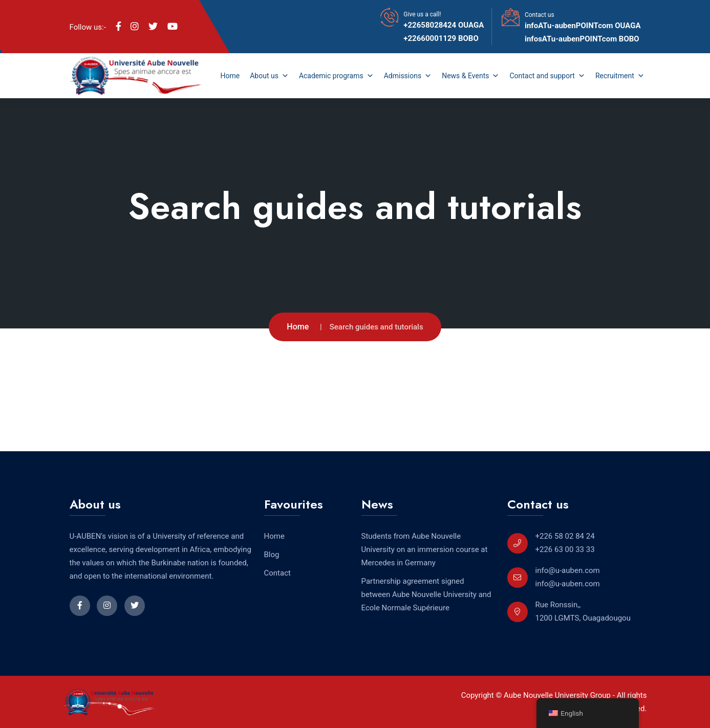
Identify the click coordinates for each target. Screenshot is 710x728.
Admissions (408, 76)
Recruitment (620, 76)
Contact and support (547, 76)
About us (269, 76)
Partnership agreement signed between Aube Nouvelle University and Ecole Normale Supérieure (426, 594)
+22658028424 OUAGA (444, 25)
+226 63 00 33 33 (565, 549)
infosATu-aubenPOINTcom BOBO (582, 39)
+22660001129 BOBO (441, 38)
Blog (272, 555)
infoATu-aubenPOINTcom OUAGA (583, 26)
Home (230, 76)
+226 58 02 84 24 (565, 536)
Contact (277, 573)
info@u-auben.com (568, 570)
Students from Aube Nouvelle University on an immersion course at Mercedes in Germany (425, 549)
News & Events (470, 76)
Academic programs (336, 76)
